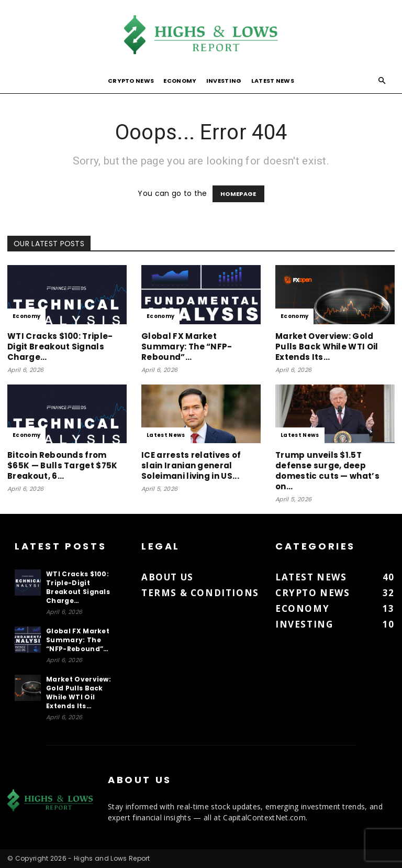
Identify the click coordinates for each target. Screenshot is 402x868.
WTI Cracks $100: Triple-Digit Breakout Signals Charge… (60, 347)
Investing (224, 81)
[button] (382, 81)
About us (167, 577)
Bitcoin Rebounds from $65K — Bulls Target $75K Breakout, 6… (63, 465)
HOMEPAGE (238, 194)
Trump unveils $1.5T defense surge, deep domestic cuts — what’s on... (327, 471)
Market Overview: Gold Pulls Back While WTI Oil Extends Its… (327, 347)
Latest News (273, 81)
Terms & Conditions (200, 593)
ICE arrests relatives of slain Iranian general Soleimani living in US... (191, 465)
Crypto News (131, 81)
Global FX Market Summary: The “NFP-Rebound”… (187, 347)
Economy (180, 81)
